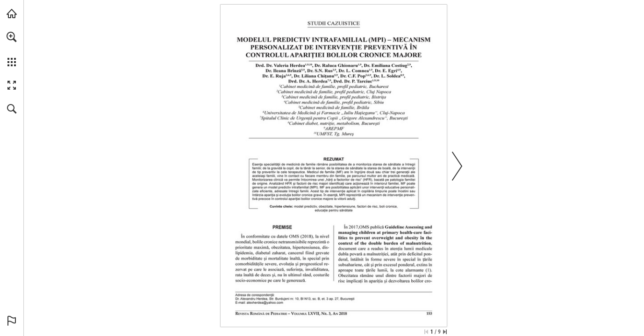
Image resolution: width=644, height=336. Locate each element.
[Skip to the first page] (426, 332)
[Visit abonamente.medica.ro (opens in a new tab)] (12, 14)
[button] (12, 37)
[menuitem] (12, 49)
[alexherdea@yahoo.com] (265, 303)
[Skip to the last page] (445, 332)
